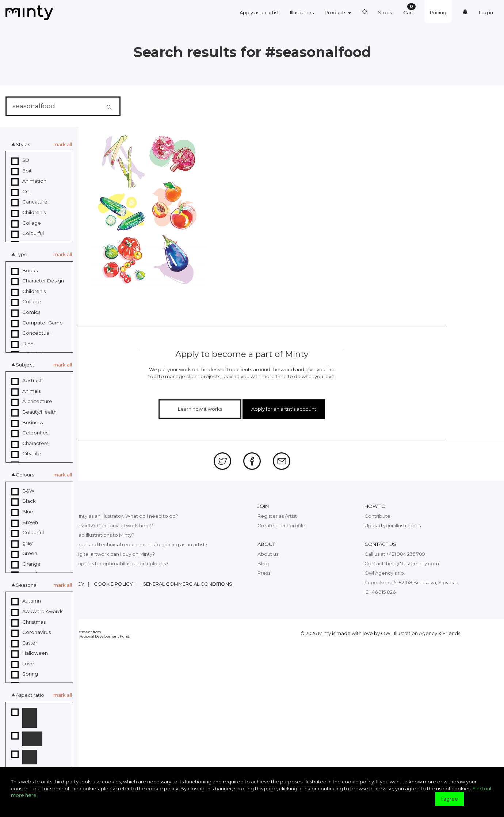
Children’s (28, 213)
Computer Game (37, 323)
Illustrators (302, 12)
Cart (409, 9)
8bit (22, 171)
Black (24, 501)
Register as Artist (277, 516)
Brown (25, 522)
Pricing (438, 12)
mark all (63, 144)
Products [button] (338, 12)
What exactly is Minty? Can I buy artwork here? (98, 525)
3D (20, 160)
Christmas (28, 622)
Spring (25, 674)
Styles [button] (23, 144)
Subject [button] (25, 365)
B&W (23, 491)
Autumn (26, 601)
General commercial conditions (187, 584)
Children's (28, 292)
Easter (24, 643)
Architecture (32, 402)
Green (24, 554)
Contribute (377, 516)
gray (22, 543)
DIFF (22, 344)
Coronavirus (31, 632)
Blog (263, 563)
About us (268, 554)
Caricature (29, 202)
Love (23, 664)
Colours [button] (25, 475)
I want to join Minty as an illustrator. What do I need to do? (111, 516)
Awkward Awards (37, 612)
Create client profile (281, 525)
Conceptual (31, 333)
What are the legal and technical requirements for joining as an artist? (126, 544)
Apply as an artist (259, 12)
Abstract (27, 381)
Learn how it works (203, 408)
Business (27, 423)
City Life (26, 454)
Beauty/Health (34, 412)
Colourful (28, 233)
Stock (385, 12)
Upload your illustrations (393, 525)
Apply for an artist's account (282, 408)
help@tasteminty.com (413, 563)
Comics (26, 312)
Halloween (30, 653)
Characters (30, 444)
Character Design (38, 281)
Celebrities (30, 433)
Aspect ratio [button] (30, 695)
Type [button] (22, 254)
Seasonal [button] (27, 585)
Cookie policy (113, 584)
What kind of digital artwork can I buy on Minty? (99, 554)
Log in (486, 12)
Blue (22, 512)
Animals (26, 391)
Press (264, 573)
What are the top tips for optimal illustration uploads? (106, 563)
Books (24, 271)
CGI (21, 192)
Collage (26, 223)
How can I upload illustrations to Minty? (89, 535)
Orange (26, 564)
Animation (29, 181)
